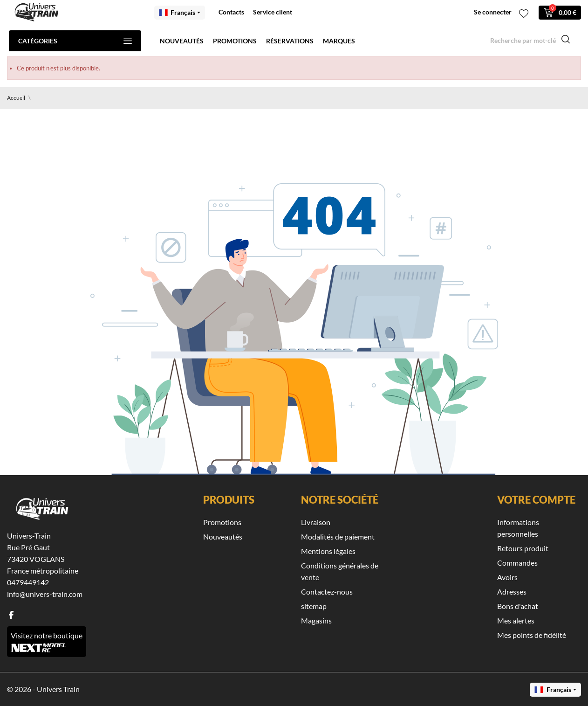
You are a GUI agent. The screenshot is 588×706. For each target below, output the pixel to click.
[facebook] (11, 615)
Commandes (517, 563)
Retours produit (523, 548)
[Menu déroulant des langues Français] (180, 13)
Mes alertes (516, 620)
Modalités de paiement (338, 536)
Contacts (231, 12)
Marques (339, 41)
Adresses (512, 592)
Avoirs (507, 577)
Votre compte (536, 500)
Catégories (75, 41)
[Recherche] (530, 41)
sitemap (314, 606)
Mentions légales (328, 551)
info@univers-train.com (45, 594)
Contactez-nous (327, 592)
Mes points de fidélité (532, 635)
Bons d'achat (518, 606)
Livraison (316, 522)
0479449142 (28, 582)
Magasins (316, 620)
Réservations (290, 41)
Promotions (235, 41)
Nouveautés (182, 41)
